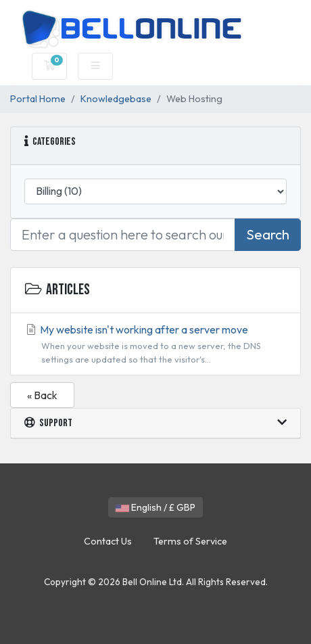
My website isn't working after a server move (155, 345)
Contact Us (108, 541)
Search (268, 234)
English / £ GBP (155, 507)
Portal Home (38, 99)
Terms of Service (190, 541)
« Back (42, 395)
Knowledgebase (116, 99)
